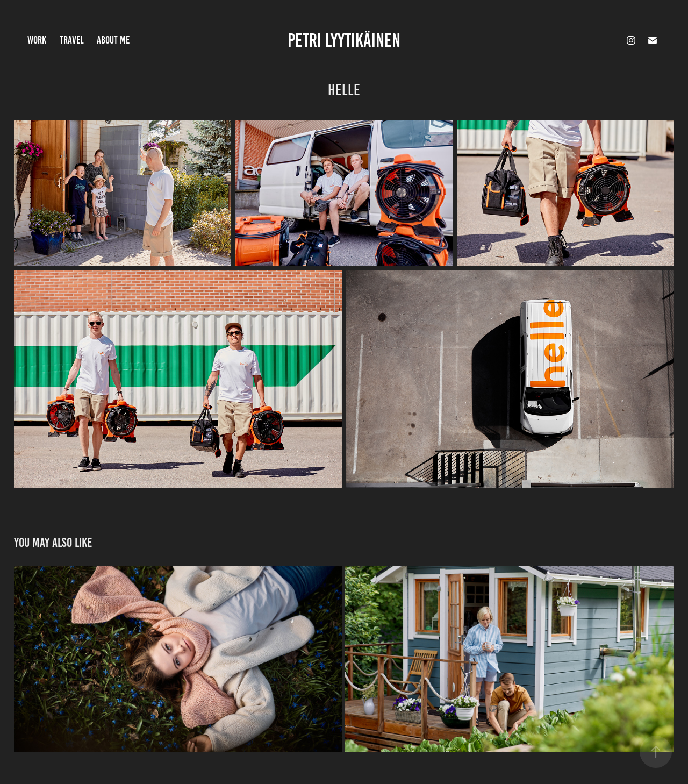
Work (37, 40)
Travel (72, 40)
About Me (113, 40)
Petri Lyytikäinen (344, 40)
